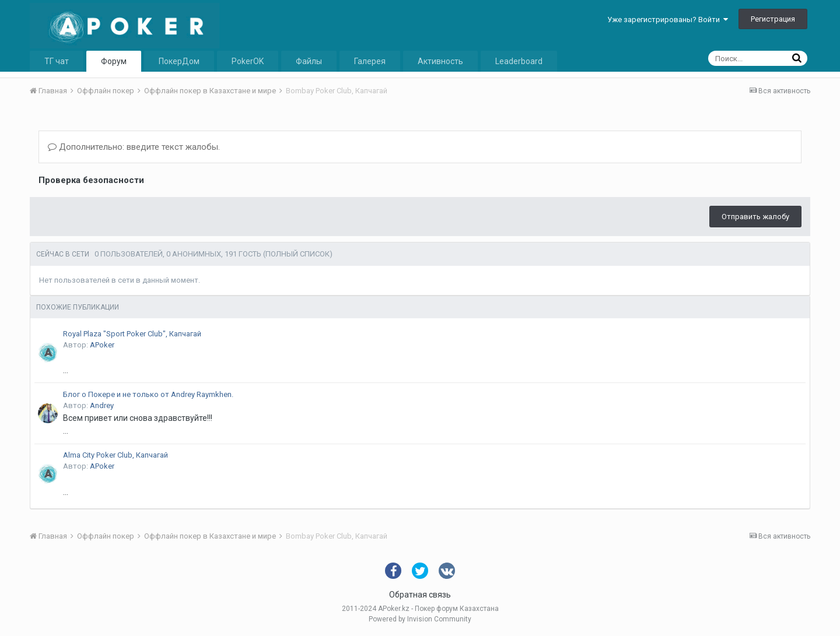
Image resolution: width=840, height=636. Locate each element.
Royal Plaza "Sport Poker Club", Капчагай (132, 334)
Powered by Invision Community (420, 619)
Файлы (309, 61)
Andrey (102, 405)
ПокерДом (179, 61)
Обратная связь (420, 595)
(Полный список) (298, 254)
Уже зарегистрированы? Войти (668, 20)
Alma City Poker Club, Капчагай (116, 455)
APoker (102, 345)
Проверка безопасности (91, 180)
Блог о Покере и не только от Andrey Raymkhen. (148, 394)
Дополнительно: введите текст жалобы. (134, 147)
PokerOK (248, 61)
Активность (440, 61)
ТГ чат (57, 61)
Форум (114, 61)
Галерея (370, 61)
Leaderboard (519, 61)
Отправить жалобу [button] (755, 217)
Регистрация (773, 19)
